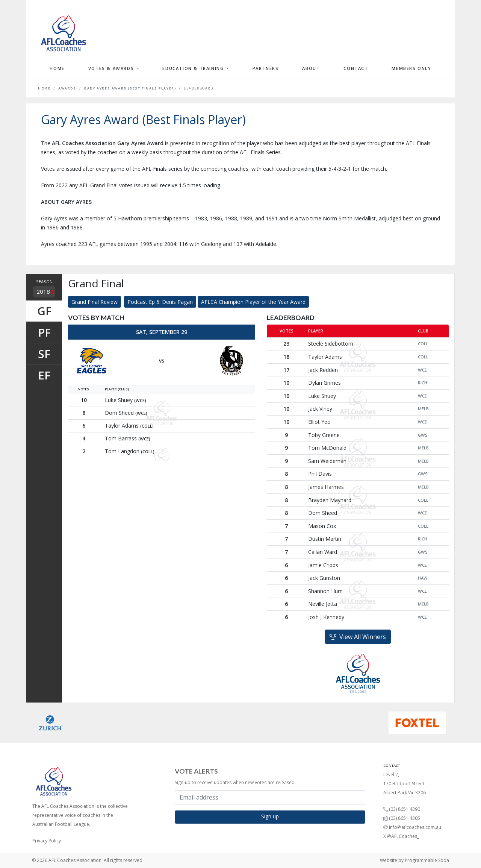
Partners (266, 68)
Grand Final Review (95, 302)
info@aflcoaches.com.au (415, 827)
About (311, 68)
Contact (356, 68)
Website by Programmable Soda (414, 860)
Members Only (411, 68)
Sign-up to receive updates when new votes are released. (235, 782)
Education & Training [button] (194, 68)
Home (57, 68)
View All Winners (358, 637)
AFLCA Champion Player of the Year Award (253, 302)
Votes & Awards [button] (112, 68)
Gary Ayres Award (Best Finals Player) (130, 88)
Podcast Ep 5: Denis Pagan (160, 302)
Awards (67, 88)
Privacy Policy (47, 841)
